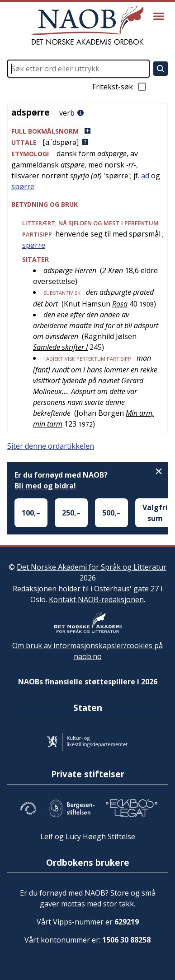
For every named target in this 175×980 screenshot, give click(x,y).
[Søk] (161, 69)
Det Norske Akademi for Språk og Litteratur (92, 567)
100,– (31, 513)
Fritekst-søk (120, 87)
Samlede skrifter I (60, 347)
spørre (23, 186)
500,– (111, 513)
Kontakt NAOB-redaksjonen (96, 599)
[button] (87, 131)
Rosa (120, 304)
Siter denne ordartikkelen (51, 446)
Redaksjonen (35, 589)
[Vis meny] (159, 16)
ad (145, 176)
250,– (71, 513)
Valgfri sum (155, 513)
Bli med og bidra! (45, 486)
